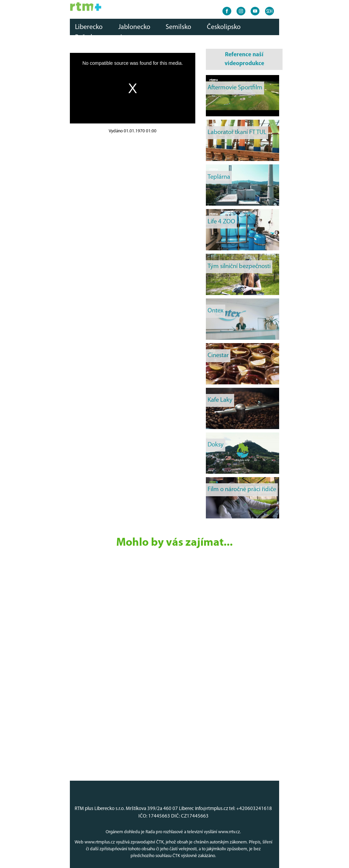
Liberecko (89, 27)
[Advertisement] (133, 183)
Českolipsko (224, 27)
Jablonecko (134, 27)
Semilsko (178, 27)
